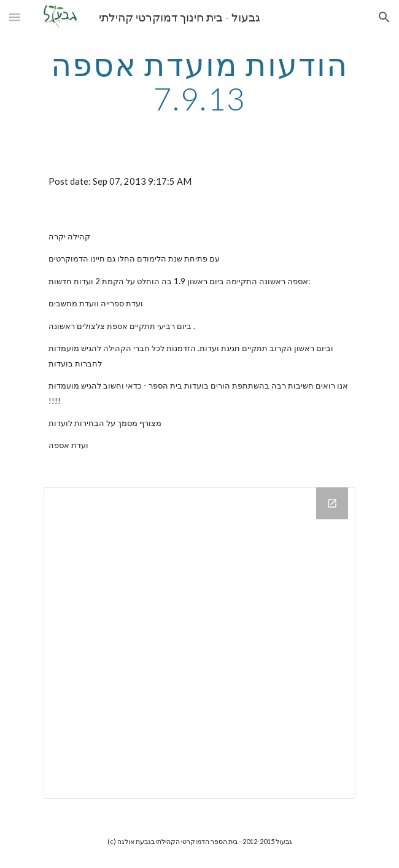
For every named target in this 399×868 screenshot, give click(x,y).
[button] (15, 17)
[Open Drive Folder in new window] (332, 503)
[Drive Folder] (199, 643)
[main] (199, 81)
